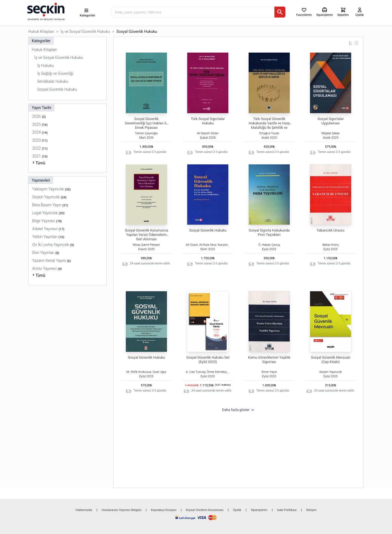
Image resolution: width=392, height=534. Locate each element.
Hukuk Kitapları (41, 32)
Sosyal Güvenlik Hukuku (208, 230)
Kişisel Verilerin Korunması (205, 510)
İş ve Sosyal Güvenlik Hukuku (85, 32)
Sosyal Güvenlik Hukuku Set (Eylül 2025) (208, 360)
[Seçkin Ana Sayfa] (45, 11)
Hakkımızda (84, 510)
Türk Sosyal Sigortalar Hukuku (208, 121)
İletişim (311, 510)
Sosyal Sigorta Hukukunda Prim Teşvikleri (269, 232)
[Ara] (280, 12)
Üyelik (237, 510)
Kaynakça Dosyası (164, 510)
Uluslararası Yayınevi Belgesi (122, 510)
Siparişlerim (259, 510)
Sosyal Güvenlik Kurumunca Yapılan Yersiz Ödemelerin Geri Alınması (146, 235)
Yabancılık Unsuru (331, 230)
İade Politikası (287, 510)
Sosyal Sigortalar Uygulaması (331, 121)
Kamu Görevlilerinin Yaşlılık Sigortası (269, 360)
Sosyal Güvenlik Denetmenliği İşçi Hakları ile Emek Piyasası (146, 123)
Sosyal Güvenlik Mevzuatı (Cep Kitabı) (331, 360)
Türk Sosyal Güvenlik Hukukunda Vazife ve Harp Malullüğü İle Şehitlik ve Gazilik (269, 125)
